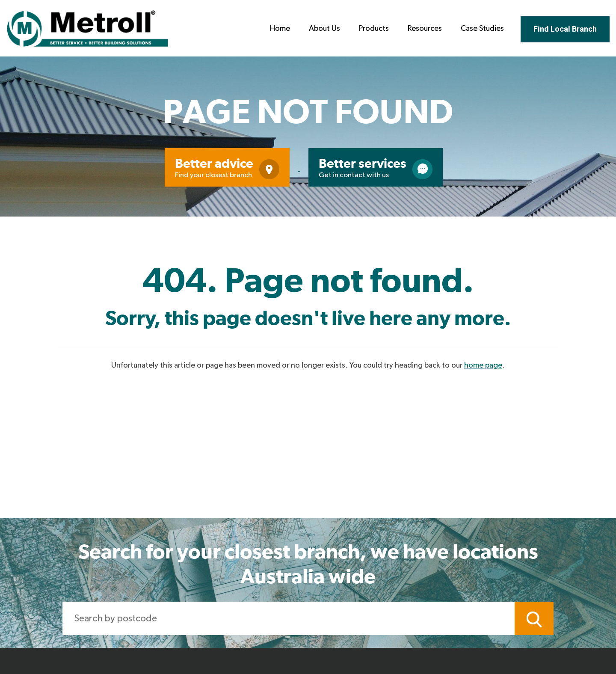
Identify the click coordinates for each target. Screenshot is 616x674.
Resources (425, 29)
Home (280, 29)
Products (374, 29)
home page (483, 365)
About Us (324, 29)
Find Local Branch (565, 29)
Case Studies (482, 29)
